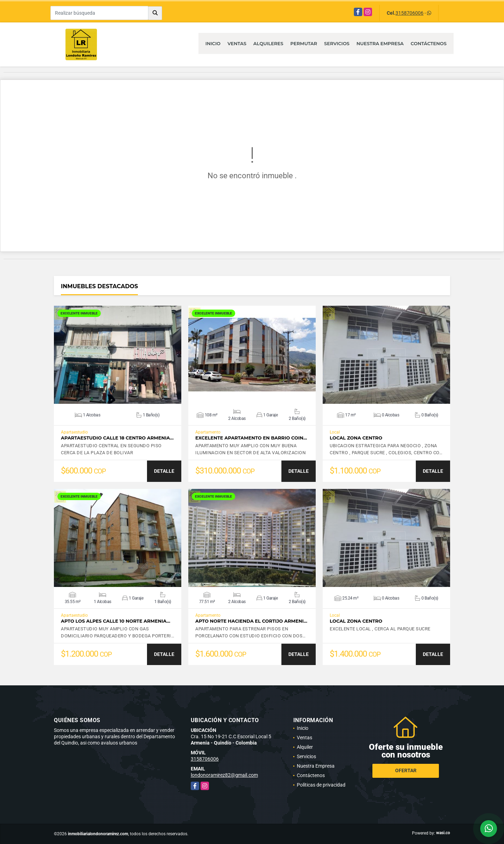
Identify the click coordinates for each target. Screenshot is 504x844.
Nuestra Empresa (380, 43)
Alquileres (268, 43)
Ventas (237, 43)
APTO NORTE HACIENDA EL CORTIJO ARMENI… (251, 621)
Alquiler (305, 747)
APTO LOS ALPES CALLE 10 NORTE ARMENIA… (115, 621)
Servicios (337, 43)
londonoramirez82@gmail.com (224, 775)
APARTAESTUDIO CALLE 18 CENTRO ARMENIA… (117, 438)
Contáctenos (429, 43)
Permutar (304, 43)
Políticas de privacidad (321, 785)
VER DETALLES (118, 355)
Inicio (213, 43)
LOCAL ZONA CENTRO (356, 438)
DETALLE (164, 471)
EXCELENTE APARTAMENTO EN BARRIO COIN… (251, 438)
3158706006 (409, 13)
